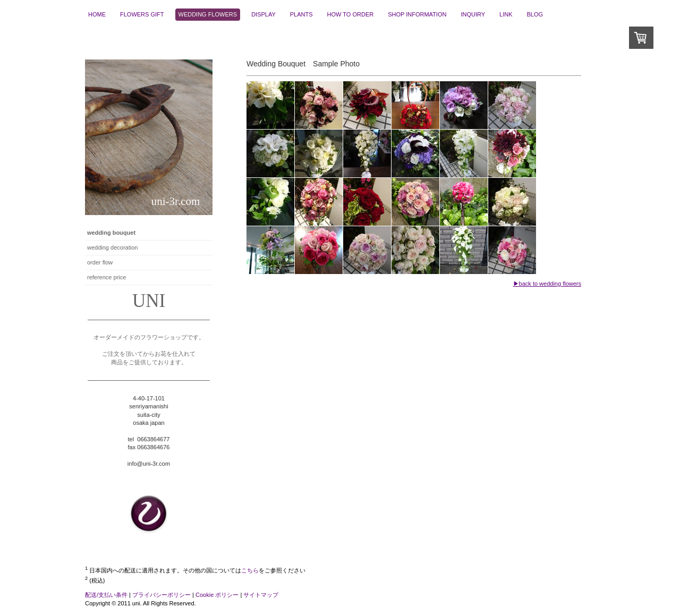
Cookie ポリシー (217, 595)
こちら (250, 570)
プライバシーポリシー (161, 595)
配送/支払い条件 (106, 595)
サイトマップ (261, 595)
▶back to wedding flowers (547, 284)
